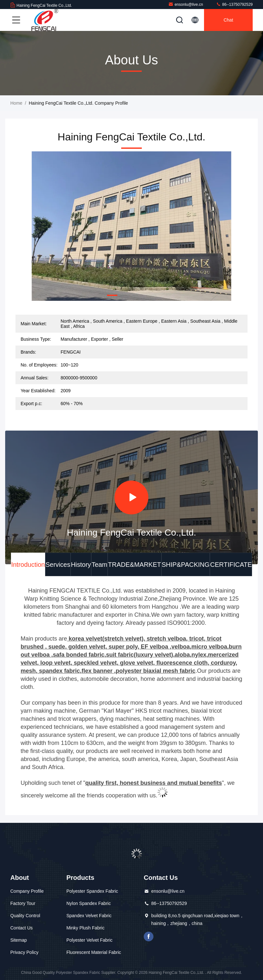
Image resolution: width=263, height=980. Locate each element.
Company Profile (27, 891)
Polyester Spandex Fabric (92, 891)
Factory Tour (23, 903)
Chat (229, 20)
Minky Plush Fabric (85, 928)
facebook (149, 937)
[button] (112, 295)
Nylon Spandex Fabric (89, 903)
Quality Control (25, 916)
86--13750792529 (234, 4)
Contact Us (21, 928)
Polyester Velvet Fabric (89, 940)
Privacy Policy (24, 952)
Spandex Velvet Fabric (89, 916)
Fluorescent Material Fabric (94, 952)
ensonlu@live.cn (186, 4)
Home (16, 103)
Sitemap (19, 940)
